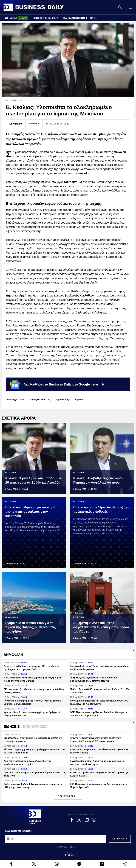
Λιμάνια (79, 400)
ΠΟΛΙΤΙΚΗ (34, 124)
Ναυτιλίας (71, 182)
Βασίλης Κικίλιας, (64, 165)
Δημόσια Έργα (63, 400)
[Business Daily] (35, 817)
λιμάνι (37, 191)
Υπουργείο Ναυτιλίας (40, 400)
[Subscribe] (118, 839)
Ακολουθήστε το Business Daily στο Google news (57, 384)
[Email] (56, 839)
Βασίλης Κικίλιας (16, 400)
